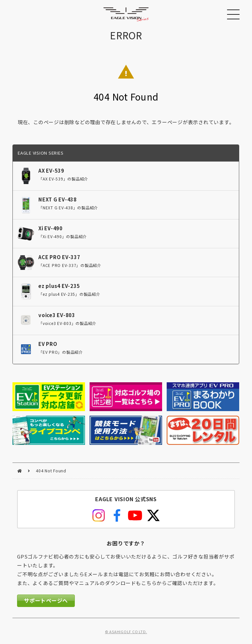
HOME (20, 471)
